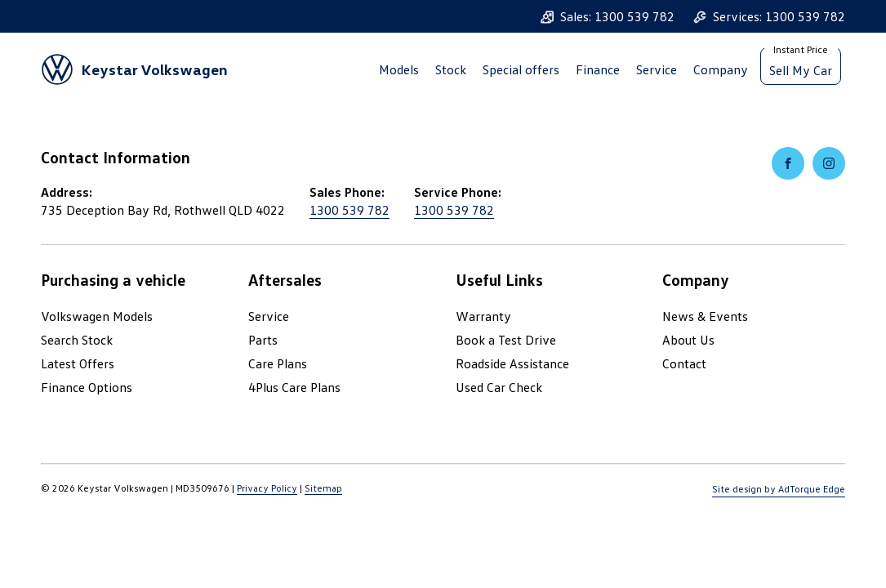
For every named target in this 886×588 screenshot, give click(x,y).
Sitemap (323, 488)
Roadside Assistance (512, 363)
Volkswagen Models (97, 316)
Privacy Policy (267, 488)
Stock (451, 69)
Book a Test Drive (506, 340)
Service (657, 69)
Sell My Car (801, 70)
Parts (263, 340)
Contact (684, 363)
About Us (688, 340)
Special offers (521, 69)
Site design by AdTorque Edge (779, 489)
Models (399, 69)
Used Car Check (499, 387)
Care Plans (278, 363)
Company (721, 69)
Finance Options (87, 387)
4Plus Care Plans (294, 387)
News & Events (705, 316)
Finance (598, 69)
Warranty (483, 316)
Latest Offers (78, 363)
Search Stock (77, 340)
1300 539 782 (350, 210)
